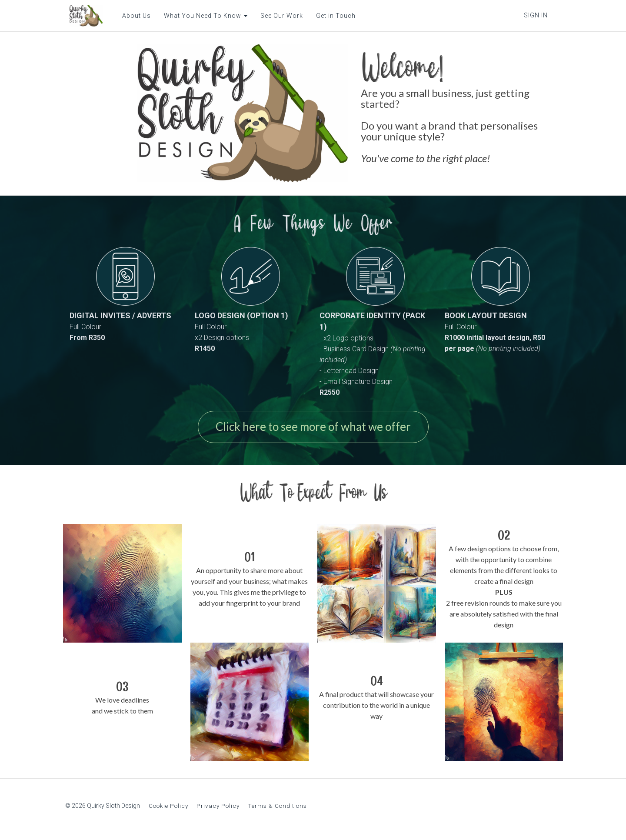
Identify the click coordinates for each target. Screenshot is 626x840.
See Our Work (277, 16)
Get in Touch (331, 16)
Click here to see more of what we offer (313, 428)
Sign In (536, 15)
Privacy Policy (218, 809)
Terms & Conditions (277, 809)
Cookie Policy (168, 809)
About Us (132, 16)
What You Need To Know (201, 16)
